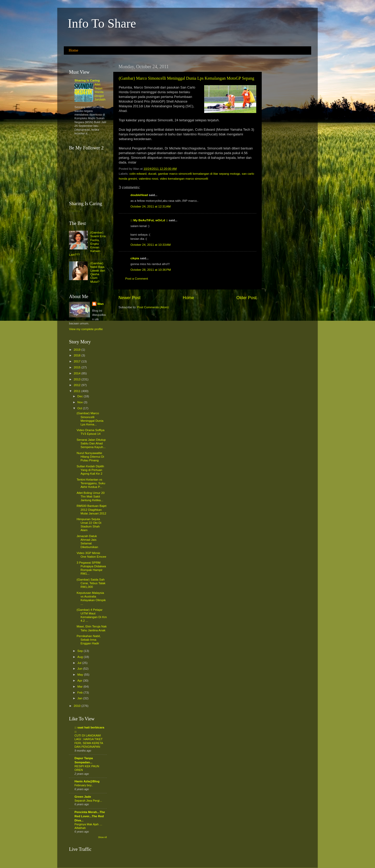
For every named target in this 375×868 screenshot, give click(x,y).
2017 (77, 361)
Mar (80, 686)
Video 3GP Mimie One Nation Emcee (91, 555)
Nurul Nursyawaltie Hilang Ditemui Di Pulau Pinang (90, 457)
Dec (80, 396)
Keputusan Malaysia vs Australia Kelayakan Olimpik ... (91, 598)
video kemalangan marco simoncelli (184, 178)
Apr (80, 680)
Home (74, 50)
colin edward (138, 174)
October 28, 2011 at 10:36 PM (151, 270)
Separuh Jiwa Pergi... (88, 801)
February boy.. (84, 785)
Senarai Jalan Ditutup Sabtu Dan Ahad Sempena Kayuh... (91, 443)
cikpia (135, 258)
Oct (80, 408)
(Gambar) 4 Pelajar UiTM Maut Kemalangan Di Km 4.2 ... (92, 615)
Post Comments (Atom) (153, 307)
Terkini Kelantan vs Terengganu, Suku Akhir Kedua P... (91, 483)
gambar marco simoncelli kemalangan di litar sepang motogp (199, 174)
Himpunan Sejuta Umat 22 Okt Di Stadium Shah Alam (89, 524)
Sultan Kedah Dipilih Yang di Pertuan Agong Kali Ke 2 (90, 470)
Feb (80, 692)
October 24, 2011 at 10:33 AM (151, 245)
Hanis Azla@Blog (87, 781)
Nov (80, 402)
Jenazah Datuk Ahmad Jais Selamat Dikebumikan (87, 541)
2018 (77, 355)
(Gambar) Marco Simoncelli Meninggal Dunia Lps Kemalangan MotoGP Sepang (186, 78)
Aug (80, 657)
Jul (80, 663)
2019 (77, 350)
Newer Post (130, 298)
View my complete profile (86, 329)
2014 (77, 373)
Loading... (76, 211)
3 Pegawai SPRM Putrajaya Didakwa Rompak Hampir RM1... (91, 568)
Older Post (246, 298)
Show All (102, 837)
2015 (77, 367)
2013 (77, 379)
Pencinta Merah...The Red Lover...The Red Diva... (90, 816)
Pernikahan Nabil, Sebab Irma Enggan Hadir (89, 640)
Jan (80, 698)
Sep (80, 651)
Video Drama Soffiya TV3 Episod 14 (90, 432)
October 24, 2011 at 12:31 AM (151, 206)
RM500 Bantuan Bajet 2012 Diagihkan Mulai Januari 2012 (91, 509)
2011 (77, 391)
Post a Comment (137, 278)
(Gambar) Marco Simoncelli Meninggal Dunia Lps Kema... (90, 419)
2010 (77, 706)
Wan (101, 304)
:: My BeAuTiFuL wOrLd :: (149, 220)
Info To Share (102, 23)
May (81, 674)
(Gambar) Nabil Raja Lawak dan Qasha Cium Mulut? (98, 272)
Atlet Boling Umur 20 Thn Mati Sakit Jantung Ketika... (90, 496)
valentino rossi (149, 178)
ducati (152, 174)
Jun (80, 668)
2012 (77, 385)
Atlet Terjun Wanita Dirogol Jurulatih (100, 92)
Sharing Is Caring (87, 80)
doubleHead (139, 195)
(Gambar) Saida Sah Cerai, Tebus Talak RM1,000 (91, 583)
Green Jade (83, 797)
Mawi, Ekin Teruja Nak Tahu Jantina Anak (92, 628)
